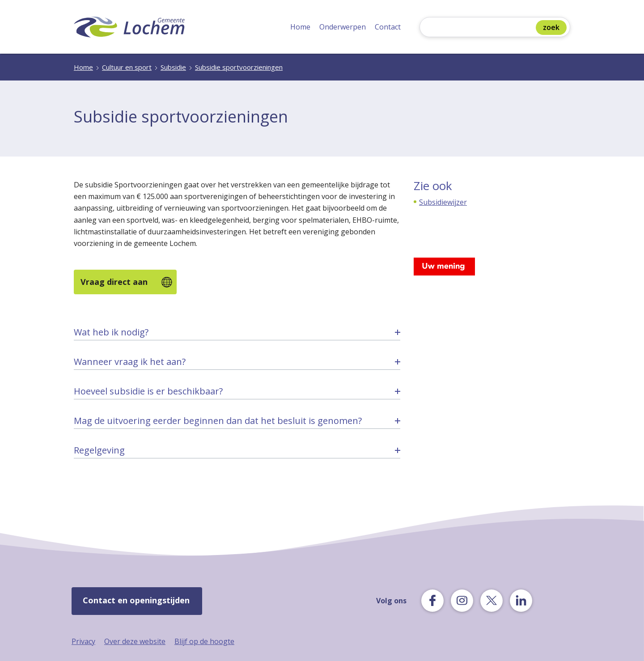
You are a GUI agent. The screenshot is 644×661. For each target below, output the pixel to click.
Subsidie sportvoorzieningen (239, 67)
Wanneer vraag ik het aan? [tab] (130, 362)
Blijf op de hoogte (204, 641)
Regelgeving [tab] (99, 450)
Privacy (83, 641)
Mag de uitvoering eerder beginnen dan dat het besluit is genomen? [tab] (218, 421)
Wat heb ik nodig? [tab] (111, 332)
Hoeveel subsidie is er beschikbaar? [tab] (148, 391)
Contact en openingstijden (136, 600)
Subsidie (173, 67)
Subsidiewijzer (443, 202)
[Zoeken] (480, 28)
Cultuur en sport (127, 67)
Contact (388, 27)
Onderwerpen (343, 27)
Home (300, 27)
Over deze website (135, 641)
